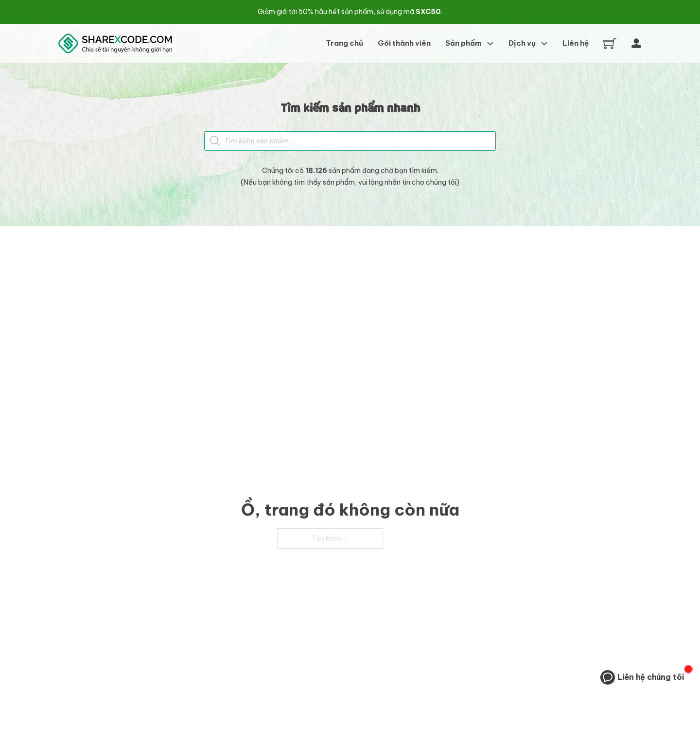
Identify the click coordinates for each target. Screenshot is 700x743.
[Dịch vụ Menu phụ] (544, 43)
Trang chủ (344, 43)
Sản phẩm (464, 43)
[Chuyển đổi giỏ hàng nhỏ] (610, 43)
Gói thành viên (404, 43)
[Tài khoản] (636, 43)
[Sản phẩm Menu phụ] (490, 43)
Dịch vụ (522, 43)
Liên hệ (576, 43)
